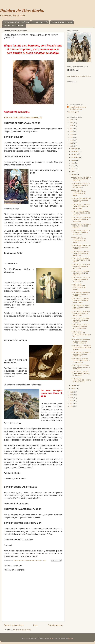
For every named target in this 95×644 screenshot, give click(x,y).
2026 (72, 120)
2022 (72, 131)
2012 (72, 404)
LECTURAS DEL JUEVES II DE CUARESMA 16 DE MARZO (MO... (80, 279)
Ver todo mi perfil (73, 112)
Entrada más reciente (14, 625)
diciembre (75, 149)
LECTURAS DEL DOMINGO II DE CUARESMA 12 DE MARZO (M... (81, 307)
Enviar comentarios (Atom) (22, 630)
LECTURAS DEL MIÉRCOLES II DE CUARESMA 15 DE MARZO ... (78, 287)
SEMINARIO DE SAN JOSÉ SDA (17, 22)
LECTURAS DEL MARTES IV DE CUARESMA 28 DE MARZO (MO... (81, 200)
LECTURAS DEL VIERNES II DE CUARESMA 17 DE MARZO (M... (81, 273)
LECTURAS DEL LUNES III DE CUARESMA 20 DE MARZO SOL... (80, 254)
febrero (74, 385)
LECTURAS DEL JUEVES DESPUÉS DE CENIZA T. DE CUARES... (80, 374)
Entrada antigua (55, 625)
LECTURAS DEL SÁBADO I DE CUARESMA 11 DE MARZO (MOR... (80, 314)
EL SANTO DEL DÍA (40, 22)
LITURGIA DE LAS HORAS (62, 22)
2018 (72, 143)
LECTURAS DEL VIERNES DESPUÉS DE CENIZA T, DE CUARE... (80, 367)
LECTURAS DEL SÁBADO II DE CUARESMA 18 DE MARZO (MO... (81, 267)
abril (73, 172)
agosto (74, 160)
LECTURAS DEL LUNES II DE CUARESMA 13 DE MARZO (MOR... (80, 301)
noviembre (75, 151)
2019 (72, 140)
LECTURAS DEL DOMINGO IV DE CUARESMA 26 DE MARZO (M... (81, 213)
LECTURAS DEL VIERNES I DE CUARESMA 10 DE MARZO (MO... (81, 320)
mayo (74, 169)
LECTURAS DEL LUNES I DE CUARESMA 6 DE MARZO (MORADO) (81, 348)
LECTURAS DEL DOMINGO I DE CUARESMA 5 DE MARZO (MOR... (81, 354)
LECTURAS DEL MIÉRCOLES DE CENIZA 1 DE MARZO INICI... (81, 380)
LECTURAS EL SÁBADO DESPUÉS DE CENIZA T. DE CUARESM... (80, 361)
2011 (72, 406)
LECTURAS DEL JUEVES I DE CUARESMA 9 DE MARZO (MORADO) (80, 326)
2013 (72, 401)
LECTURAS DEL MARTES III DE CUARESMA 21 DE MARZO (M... (81, 247)
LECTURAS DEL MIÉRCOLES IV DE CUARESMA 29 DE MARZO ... (79, 193)
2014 (72, 398)
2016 (72, 392)
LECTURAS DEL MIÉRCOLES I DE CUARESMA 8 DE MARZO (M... (81, 334)
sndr (52, 638)
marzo (74, 175)
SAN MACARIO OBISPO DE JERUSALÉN (23, 118)
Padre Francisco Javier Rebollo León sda (78, 108)
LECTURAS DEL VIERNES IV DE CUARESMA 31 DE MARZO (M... (81, 179)
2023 (72, 129)
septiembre (75, 157)
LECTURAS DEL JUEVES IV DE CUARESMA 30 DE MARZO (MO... (81, 185)
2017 (72, 146)
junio (73, 166)
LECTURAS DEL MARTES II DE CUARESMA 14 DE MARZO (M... (81, 294)
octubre (74, 154)
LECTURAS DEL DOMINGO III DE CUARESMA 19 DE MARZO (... (81, 260)
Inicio (36, 625)
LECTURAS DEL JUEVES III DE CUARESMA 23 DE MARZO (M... (81, 232)
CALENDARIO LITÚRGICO (14, 26)
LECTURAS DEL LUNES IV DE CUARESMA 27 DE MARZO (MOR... (80, 206)
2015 (72, 395)
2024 (72, 126)
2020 (72, 137)
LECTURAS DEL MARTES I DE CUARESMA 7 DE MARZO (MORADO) (80, 341)
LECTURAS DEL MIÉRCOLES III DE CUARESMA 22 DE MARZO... (78, 240)
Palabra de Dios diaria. (22, 11)
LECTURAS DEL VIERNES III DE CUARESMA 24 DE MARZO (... (81, 226)
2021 (72, 134)
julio (73, 163)
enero (74, 388)
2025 (72, 123)
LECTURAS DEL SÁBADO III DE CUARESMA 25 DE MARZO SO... (81, 219)
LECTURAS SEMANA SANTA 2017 (79, 76)
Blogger (70, 638)
